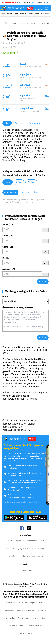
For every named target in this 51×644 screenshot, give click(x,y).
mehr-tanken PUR (6, 14)
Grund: (6, 297)
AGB (42, 541)
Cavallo (20, 610)
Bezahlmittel (35, 123)
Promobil (22, 626)
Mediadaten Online (25, 570)
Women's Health (26, 633)
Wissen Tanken (34, 14)
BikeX (41, 603)
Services (19, 123)
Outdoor (11, 626)
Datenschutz (32, 541)
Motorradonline (38, 618)
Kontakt (9, 541)
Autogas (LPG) (9, 269)
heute (8, 182)
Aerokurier (10, 603)
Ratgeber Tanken (20, 14)
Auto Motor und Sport (27, 603)
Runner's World (35, 626)
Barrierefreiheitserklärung (17, 556)
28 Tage (31, 182)
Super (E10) (8, 225)
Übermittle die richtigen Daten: (18, 308)
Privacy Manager (38, 556)
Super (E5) (7, 236)
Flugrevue (30, 610)
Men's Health (24, 618)
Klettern (41, 610)
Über (7, 123)
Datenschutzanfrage (35, 549)
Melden (43, 282)
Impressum (20, 541)
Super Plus (8, 247)
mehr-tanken (10, 618)
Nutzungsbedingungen (15, 549)
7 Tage (19, 182)
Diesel (6, 258)
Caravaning (10, 610)
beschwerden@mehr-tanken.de (20, 399)
